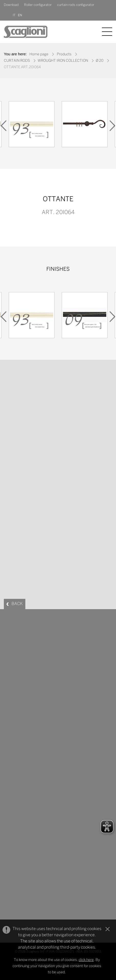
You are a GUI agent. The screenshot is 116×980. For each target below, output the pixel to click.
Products (64, 54)
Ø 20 (100, 61)
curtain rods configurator (76, 5)
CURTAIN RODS (17, 61)
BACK (17, 604)
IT (14, 15)
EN (20, 15)
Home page (39, 54)
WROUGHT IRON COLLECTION (63, 61)
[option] (32, 125)
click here (86, 960)
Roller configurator (38, 5)
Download (11, 5)
